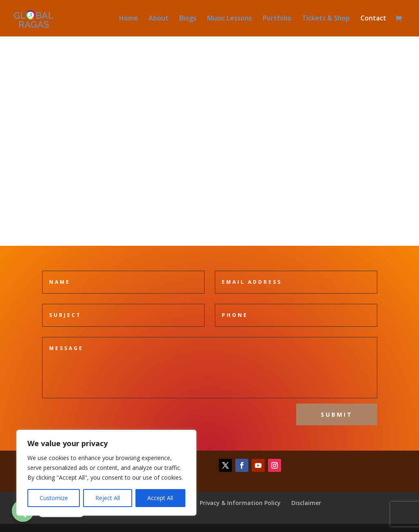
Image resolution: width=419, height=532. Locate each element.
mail (209, 155)
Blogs (188, 19)
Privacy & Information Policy (240, 503)
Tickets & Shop (326, 19)
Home (128, 19)
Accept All (160, 498)
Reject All (108, 498)
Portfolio (277, 19)
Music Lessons (230, 19)
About (159, 19)
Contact (373, 19)
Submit (337, 414)
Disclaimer (306, 503)
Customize (54, 498)
